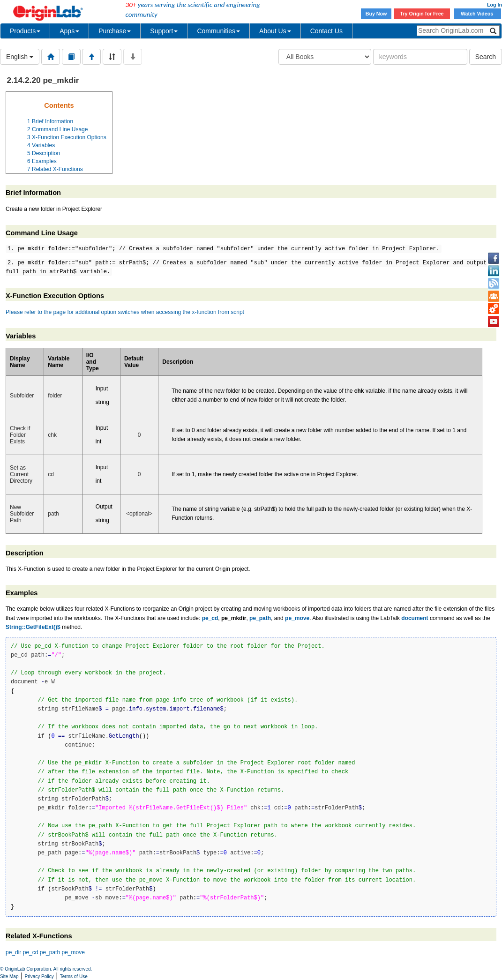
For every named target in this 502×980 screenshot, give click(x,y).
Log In (495, 5)
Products (25, 31)
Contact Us (326, 31)
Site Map (9, 976)
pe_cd (210, 618)
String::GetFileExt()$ (33, 627)
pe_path (260, 618)
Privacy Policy (39, 976)
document (415, 618)
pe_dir (13, 952)
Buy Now (376, 14)
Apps (69, 31)
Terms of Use (74, 976)
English (20, 57)
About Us (275, 31)
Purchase (115, 31)
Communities (218, 31)
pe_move (297, 618)
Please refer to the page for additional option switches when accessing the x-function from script (125, 312)
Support (164, 31)
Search (486, 57)
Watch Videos (478, 14)
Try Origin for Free (422, 14)
